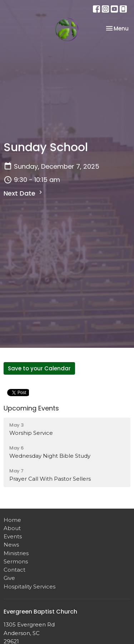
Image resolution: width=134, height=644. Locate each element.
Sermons (16, 561)
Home (12, 520)
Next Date (24, 193)
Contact (14, 570)
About (12, 528)
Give (9, 578)
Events (13, 536)
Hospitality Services (29, 587)
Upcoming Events (31, 408)
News (11, 545)
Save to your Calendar (39, 368)
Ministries (16, 553)
